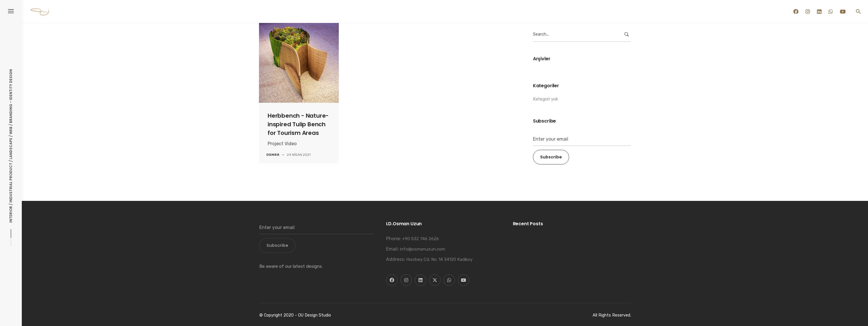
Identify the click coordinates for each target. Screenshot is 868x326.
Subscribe (551, 157)
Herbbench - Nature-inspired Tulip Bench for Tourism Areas (298, 124)
